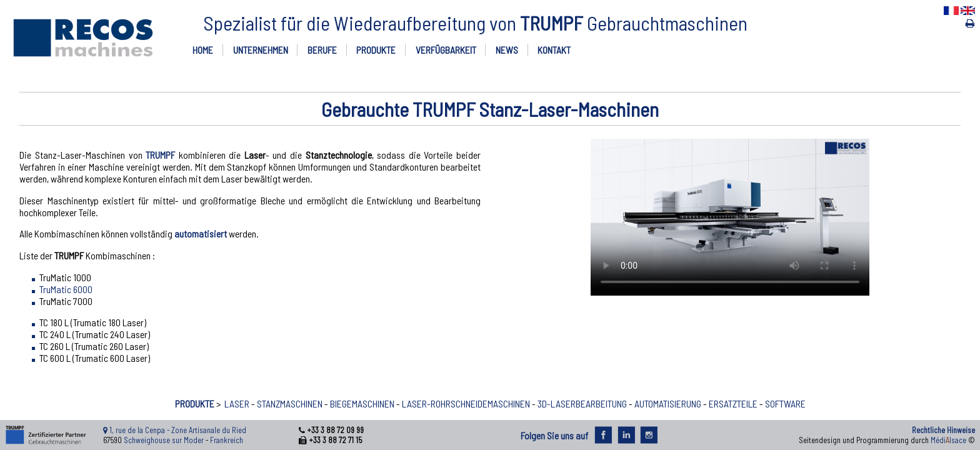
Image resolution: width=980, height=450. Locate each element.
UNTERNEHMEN (261, 50)
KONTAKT (554, 50)
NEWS (507, 50)
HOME (203, 50)
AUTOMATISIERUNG (668, 403)
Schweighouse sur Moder (164, 440)
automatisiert (201, 233)
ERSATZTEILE (733, 403)
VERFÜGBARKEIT (446, 50)
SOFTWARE (785, 403)
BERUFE (322, 50)
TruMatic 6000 (66, 289)
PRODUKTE (376, 50)
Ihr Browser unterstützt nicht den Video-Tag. (730, 217)
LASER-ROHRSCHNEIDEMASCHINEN (466, 403)
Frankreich (227, 440)
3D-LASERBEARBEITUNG (582, 403)
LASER (237, 403)
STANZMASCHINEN (290, 403)
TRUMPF (160, 155)
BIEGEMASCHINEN (362, 403)
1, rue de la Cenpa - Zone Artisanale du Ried (178, 430)
